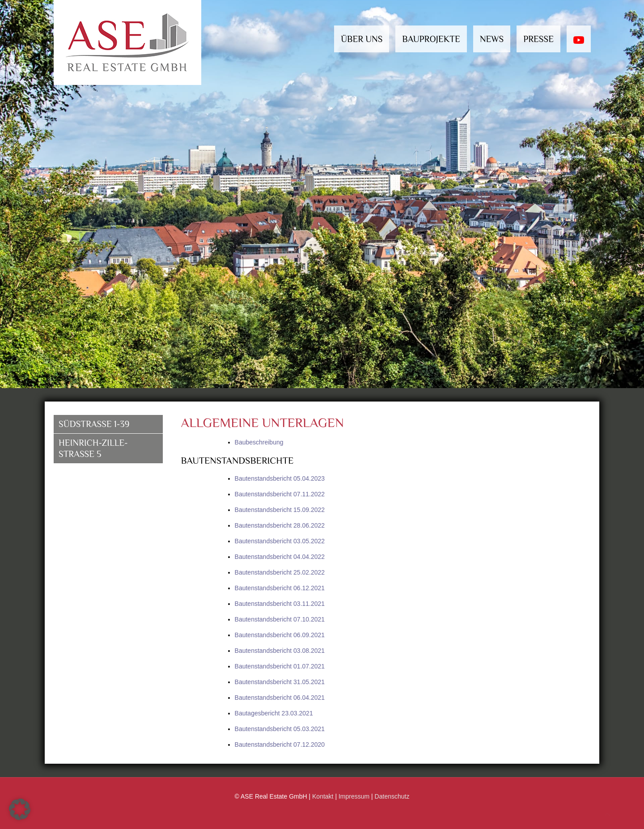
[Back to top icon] (607, 814)
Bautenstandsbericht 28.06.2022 (280, 525)
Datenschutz (392, 796)
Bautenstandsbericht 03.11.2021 (280, 604)
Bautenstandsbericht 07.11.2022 (280, 494)
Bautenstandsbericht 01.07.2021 (280, 666)
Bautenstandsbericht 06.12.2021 (280, 588)
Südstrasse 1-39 (94, 424)
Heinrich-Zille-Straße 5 (93, 448)
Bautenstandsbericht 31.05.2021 (280, 682)
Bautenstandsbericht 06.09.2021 (280, 635)
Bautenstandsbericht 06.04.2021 (280, 698)
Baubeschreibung (259, 442)
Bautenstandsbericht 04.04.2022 (280, 557)
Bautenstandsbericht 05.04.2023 (280, 478)
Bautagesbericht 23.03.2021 (274, 713)
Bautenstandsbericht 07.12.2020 (280, 744)
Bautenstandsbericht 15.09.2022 (280, 510)
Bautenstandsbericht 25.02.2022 (280, 572)
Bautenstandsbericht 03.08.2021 (280, 651)
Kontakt (323, 796)
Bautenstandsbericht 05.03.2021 (280, 729)
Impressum (354, 796)
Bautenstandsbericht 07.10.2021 (280, 619)
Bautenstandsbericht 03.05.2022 (280, 541)
